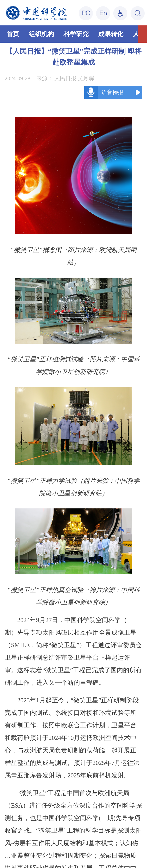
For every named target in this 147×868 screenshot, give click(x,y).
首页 (13, 34)
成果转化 (111, 34)
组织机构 (41, 34)
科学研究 (76, 34)
